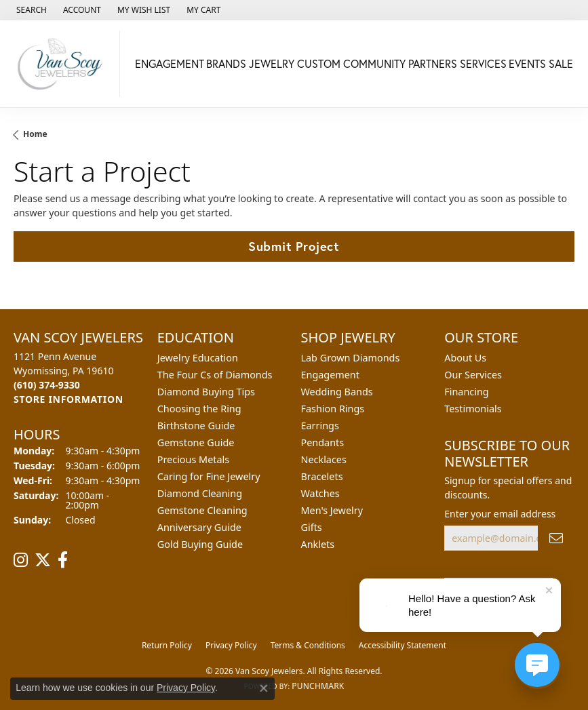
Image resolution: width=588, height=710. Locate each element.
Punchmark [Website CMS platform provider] (318, 686)
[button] (30, 10)
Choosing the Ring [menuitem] (199, 409)
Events (527, 63)
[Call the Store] (47, 385)
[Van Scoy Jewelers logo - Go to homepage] (63, 64)
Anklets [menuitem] (318, 544)
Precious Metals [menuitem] (193, 459)
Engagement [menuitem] (330, 375)
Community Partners (400, 63)
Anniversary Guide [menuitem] (199, 527)
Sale (561, 63)
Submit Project (294, 246)
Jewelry (272, 63)
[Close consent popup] (264, 688)
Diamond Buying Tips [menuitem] (206, 392)
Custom (319, 63)
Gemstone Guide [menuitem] (196, 442)
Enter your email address (500, 514)
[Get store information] (68, 399)
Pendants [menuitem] (323, 442)
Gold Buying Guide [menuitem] (200, 544)
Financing (466, 392)
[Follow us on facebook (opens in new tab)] (63, 560)
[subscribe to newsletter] (556, 538)
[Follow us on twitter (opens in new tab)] (43, 560)
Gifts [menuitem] (312, 527)
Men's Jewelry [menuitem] (332, 510)
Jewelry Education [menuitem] (198, 358)
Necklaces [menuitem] (324, 459)
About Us (465, 358)
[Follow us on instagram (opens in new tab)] (21, 560)
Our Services (473, 375)
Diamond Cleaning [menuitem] (200, 493)
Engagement (170, 63)
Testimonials (473, 409)
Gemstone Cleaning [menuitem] (202, 510)
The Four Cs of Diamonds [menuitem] (215, 375)
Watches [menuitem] (320, 493)
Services (483, 63)
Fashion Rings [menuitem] (333, 409)
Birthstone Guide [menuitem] (196, 426)
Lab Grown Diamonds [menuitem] (351, 358)
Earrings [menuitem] (320, 426)
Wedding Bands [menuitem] (337, 392)
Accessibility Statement (403, 645)
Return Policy (167, 645)
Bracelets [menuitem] (322, 476)
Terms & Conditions (308, 645)
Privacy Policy (231, 645)
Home (35, 134)
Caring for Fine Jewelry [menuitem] (209, 476)
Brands (226, 63)
